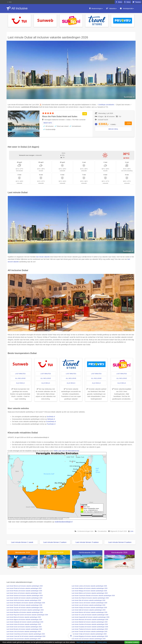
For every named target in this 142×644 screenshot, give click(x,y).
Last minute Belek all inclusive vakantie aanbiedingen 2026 (24, 617)
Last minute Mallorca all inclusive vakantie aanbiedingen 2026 (90, 593)
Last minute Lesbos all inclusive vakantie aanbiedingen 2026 (89, 586)
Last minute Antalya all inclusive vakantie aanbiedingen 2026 (89, 608)
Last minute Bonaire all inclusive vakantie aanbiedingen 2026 (24, 629)
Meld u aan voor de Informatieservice (67, 451)
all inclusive (20, 378)
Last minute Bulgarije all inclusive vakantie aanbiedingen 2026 (90, 636)
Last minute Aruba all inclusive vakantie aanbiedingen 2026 (24, 624)
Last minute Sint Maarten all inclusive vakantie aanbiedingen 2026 (26, 603)
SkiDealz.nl (51, 419)
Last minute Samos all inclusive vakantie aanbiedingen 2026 (24, 593)
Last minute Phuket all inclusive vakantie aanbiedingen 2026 (24, 588)
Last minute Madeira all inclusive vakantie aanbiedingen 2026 (90, 588)
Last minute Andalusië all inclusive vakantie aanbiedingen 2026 (25, 622)
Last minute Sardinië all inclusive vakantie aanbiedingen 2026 (24, 598)
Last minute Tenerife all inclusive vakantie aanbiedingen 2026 (24, 605)
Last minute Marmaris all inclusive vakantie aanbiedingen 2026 (90, 620)
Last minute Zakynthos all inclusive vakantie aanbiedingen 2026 (25, 610)
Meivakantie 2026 (23, 553)
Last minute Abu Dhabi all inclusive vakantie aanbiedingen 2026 (90, 598)
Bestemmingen (97, 9)
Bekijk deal (113, 129)
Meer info (48, 123)
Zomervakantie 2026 (55, 553)
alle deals (20, 383)
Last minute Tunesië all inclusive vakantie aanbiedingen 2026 (90, 632)
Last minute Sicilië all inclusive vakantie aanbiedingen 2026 (24, 600)
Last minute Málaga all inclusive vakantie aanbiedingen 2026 (89, 591)
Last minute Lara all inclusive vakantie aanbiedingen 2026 (89, 605)
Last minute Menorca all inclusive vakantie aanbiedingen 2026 (25, 586)
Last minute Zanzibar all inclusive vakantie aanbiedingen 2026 (90, 624)
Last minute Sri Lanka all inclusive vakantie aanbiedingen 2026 (90, 615)
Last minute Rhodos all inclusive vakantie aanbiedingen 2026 (24, 591)
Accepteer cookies (132, 642)
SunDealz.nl (51, 417)
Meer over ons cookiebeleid (86, 642)
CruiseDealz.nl (51, 421)
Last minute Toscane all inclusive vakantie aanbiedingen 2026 (24, 608)
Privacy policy (102, 642)
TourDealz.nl (51, 424)
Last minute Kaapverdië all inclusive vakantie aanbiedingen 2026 (91, 617)
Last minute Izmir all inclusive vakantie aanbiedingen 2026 (89, 639)
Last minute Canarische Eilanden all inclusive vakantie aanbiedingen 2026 (93, 596)
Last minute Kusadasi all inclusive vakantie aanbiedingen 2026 (90, 627)
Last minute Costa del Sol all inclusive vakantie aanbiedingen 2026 (26, 636)
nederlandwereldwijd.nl (64, 522)
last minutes (20, 374)
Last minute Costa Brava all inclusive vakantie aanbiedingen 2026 (26, 634)
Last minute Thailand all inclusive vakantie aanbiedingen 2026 (90, 629)
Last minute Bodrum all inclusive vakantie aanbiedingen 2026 (90, 612)
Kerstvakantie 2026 (119, 553)
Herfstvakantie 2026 (87, 553)
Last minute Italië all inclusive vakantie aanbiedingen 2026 (89, 610)
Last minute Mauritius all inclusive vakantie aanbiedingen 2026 (25, 612)
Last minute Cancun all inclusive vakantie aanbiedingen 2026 (89, 603)
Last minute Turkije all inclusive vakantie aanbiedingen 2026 (89, 634)
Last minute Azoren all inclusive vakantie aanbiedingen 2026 (24, 627)
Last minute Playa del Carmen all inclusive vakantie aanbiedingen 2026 (27, 615)
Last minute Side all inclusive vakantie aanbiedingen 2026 (89, 600)
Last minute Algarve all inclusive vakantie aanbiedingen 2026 (24, 620)
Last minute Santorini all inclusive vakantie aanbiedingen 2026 (25, 596)
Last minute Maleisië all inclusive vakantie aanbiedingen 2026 (90, 622)
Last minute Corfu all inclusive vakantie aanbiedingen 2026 (24, 632)
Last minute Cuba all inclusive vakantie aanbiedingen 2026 (24, 639)
